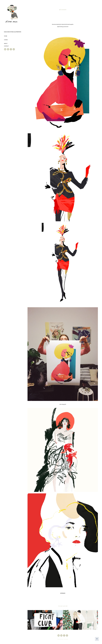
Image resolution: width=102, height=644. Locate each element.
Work (6, 36)
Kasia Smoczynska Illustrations (13, 32)
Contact (6, 46)
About (6, 43)
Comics (6, 40)
